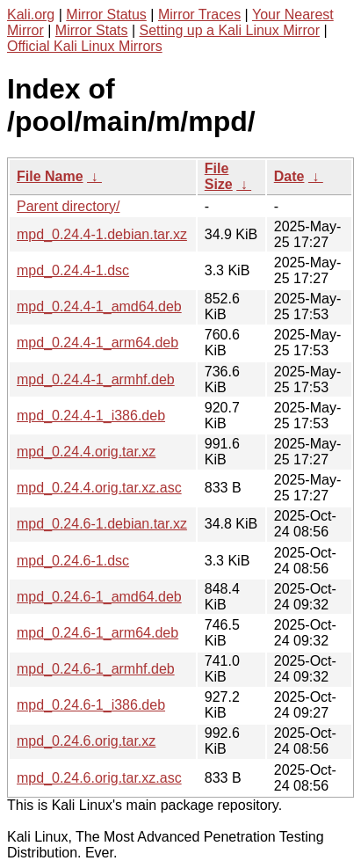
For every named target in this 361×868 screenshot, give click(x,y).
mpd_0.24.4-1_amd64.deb (99, 306)
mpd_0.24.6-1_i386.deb (91, 705)
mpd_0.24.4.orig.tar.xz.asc (99, 488)
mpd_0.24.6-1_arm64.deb (97, 633)
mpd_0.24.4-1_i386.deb (91, 416)
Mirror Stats (92, 30)
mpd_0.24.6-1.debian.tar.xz (102, 524)
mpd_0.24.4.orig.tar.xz (86, 452)
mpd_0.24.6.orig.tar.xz (86, 741)
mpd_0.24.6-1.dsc (73, 561)
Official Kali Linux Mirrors (85, 46)
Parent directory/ (68, 206)
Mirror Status (106, 15)
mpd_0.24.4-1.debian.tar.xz (102, 234)
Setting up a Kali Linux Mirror (230, 30)
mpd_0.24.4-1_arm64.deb (97, 343)
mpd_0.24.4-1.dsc (73, 270)
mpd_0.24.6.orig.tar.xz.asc (99, 778)
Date (289, 176)
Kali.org (31, 15)
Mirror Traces (199, 15)
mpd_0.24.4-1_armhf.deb (96, 379)
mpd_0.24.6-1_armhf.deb (96, 669)
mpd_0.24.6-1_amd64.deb (99, 597)
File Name (50, 176)
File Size (219, 176)
